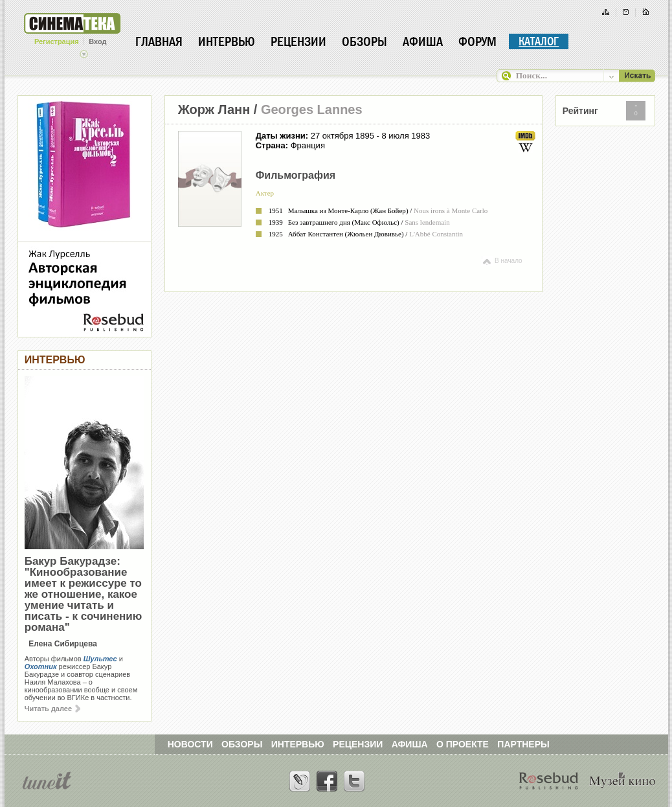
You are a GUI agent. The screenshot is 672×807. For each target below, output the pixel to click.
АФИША (410, 744)
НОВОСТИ (190, 744)
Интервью (227, 41)
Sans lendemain (427, 222)
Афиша (423, 41)
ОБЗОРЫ (242, 744)
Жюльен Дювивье (374, 234)
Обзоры (364, 41)
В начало (501, 261)
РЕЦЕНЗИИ (358, 744)
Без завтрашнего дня (319, 222)
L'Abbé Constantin (436, 234)
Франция (308, 145)
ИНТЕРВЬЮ (298, 744)
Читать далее (52, 709)
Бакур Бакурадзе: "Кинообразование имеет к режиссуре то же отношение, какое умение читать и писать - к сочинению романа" (84, 594)
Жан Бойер (389, 210)
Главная (159, 41)
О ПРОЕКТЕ (463, 744)
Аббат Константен (316, 234)
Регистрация (57, 41)
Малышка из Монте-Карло (329, 210)
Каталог (539, 41)
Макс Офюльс (375, 222)
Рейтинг (580, 111)
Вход (97, 41)
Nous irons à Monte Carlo (451, 210)
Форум (477, 41)
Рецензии (298, 41)
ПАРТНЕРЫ (523, 744)
